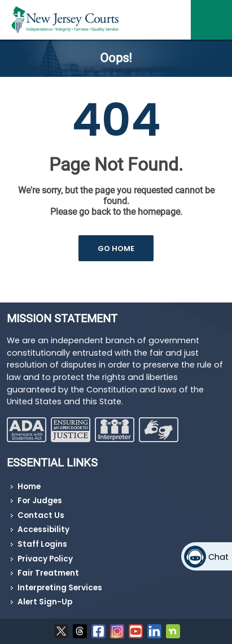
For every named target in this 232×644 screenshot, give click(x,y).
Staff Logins (42, 544)
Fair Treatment (48, 573)
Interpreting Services (60, 588)
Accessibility (43, 530)
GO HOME (116, 248)
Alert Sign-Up (45, 602)
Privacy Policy (45, 559)
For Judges (40, 501)
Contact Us (41, 515)
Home (29, 487)
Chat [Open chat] (218, 557)
